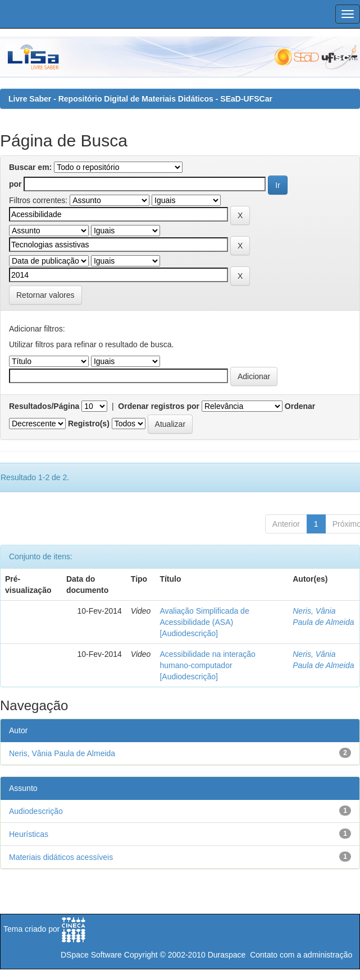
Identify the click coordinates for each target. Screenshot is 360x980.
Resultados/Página (44, 406)
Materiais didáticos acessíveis (61, 857)
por (15, 184)
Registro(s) (89, 424)
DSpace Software (91, 955)
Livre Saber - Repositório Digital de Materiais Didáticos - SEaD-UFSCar (140, 99)
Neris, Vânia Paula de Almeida (62, 753)
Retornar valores (45, 295)
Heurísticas (29, 834)
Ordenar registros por (159, 406)
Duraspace (227, 955)
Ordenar (300, 406)
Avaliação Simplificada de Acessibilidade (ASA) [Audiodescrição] (204, 622)
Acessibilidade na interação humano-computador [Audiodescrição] (207, 665)
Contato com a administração (301, 955)
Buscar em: (30, 167)
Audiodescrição (36, 811)
